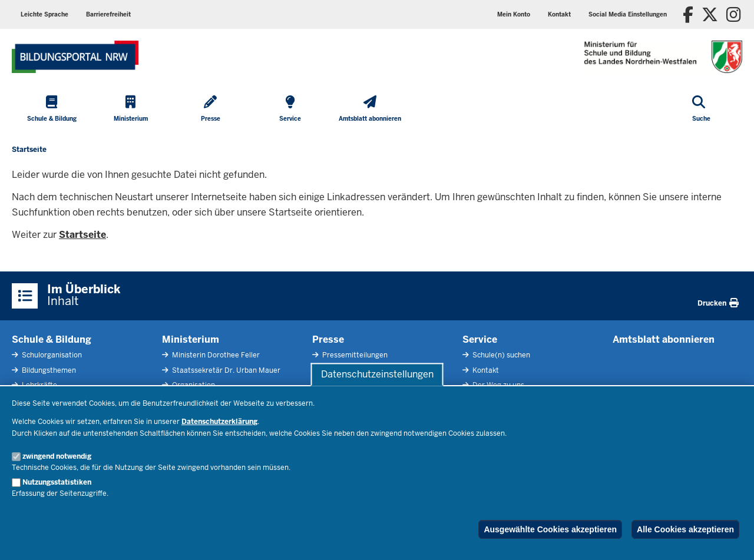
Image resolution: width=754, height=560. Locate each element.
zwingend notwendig (57, 456)
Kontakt (485, 370)
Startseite (82, 235)
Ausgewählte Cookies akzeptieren (550, 529)
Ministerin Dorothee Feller (215, 355)
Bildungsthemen (48, 370)
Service (480, 339)
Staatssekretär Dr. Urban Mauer (225, 370)
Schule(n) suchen (500, 355)
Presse (328, 339)
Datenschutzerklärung (219, 422)
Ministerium (191, 339)
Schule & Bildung (52, 339)
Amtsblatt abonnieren (664, 339)
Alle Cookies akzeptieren (685, 529)
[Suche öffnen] (701, 110)
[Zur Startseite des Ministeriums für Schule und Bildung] (75, 57)
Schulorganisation (51, 355)
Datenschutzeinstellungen (377, 374)
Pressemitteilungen (354, 355)
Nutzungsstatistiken (57, 482)
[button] (628, 14)
